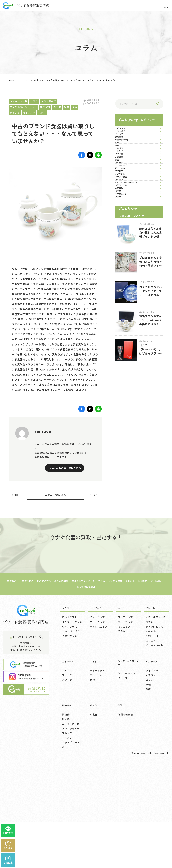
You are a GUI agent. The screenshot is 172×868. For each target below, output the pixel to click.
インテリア (152, 765)
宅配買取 (124, 346)
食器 (122, 244)
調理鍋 (66, 818)
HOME (12, 80)
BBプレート (152, 740)
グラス (66, 712)
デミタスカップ (99, 730)
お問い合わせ (74, 691)
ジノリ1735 (126, 295)
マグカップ (124, 730)
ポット (94, 765)
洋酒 (121, 809)
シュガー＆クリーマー (127, 767)
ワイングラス (70, 730)
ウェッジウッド (128, 173)
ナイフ (66, 774)
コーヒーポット (99, 779)
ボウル (149, 726)
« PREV (16, 497)
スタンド (151, 784)
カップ (122, 712)
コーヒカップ (98, 726)
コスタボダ (126, 142)
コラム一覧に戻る (55, 497)
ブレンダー (68, 837)
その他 (66, 851)
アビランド (126, 132)
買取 (122, 193)
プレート (151, 712)
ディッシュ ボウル (156, 730)
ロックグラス (70, 721)
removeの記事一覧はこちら (65, 469)
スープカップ (125, 721)
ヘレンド (124, 213)
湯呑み (122, 735)
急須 (93, 784)
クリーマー (124, 783)
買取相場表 (31, 685)
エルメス (124, 203)
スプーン (67, 784)
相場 (122, 183)
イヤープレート (154, 749)
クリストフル (127, 336)
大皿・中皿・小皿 (156, 721)
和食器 (94, 818)
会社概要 (145, 685)
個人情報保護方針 (96, 691)
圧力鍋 (66, 823)
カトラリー (69, 765)
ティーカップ (97, 721)
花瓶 (148, 793)
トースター (68, 842)
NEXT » (94, 497)
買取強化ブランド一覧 (93, 685)
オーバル (151, 735)
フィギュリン (153, 774)
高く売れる (126, 275)
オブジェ (151, 779)
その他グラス (70, 740)
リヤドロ (124, 224)
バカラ (123, 377)
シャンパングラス (72, 735)
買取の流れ (14, 685)
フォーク (67, 779)
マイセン (124, 316)
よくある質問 (129, 685)
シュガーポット (127, 778)
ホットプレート (71, 846)
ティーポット (97, 774)
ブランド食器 (127, 305)
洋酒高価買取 (125, 818)
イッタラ (124, 152)
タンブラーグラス (72, 726)
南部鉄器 (124, 234)
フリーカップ (125, 726)
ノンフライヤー (71, 832)
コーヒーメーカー (72, 828)
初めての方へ (49, 685)
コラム (25, 80)
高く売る (124, 254)
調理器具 (124, 162)
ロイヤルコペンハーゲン (134, 326)
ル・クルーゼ (127, 265)
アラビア (124, 285)
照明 (148, 788)
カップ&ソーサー (100, 712)
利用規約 (159, 685)
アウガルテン (127, 367)
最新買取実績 (68, 685)
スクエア (151, 745)
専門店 (123, 356)
